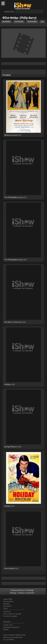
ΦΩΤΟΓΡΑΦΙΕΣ (32, 22)
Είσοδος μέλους (8, 601)
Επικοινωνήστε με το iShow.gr (22, 590)
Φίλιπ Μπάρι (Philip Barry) (19, 18)
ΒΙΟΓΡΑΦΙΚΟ (6, 22)
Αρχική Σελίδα (8, 599)
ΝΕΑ (42, 22)
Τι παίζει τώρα (8, 625)
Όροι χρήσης (7, 606)
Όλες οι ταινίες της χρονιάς (12, 614)
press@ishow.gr (17, 637)
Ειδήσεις (6, 629)
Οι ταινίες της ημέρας (10, 616)
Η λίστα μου (7, 611)
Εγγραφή (6, 604)
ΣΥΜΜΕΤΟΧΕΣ (19, 22)
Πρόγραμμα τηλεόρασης (11, 627)
